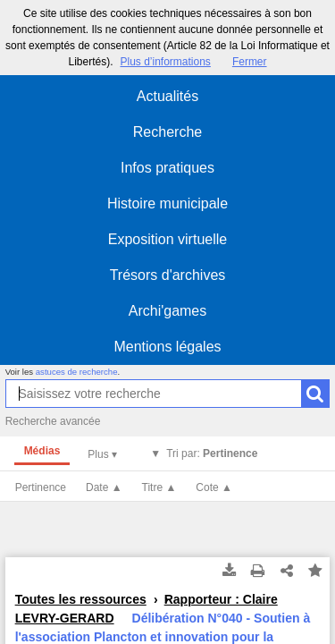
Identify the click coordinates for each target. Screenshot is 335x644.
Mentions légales (167, 347)
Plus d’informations (165, 62)
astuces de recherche (77, 372)
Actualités (167, 96)
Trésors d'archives (168, 275)
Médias (42, 451)
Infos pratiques (167, 168)
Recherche (167, 132)
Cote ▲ (214, 487)
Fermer (250, 62)
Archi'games (168, 311)
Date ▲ (104, 487)
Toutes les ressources (81, 599)
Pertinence (41, 487)
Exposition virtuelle (167, 239)
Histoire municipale (167, 203)
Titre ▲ (159, 487)
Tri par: (212, 453)
